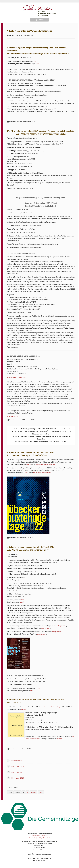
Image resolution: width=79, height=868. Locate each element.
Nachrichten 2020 (18, 761)
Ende (41, 792)
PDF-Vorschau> (12, 416)
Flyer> (28, 464)
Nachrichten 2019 (18, 766)
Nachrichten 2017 (18, 778)
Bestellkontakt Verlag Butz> (17, 377)
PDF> (23, 600)
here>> (38, 64)
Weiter (33, 792)
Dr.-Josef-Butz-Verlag (52, 707)
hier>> (36, 61)
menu (39, 20)
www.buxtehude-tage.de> (46, 464)
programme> (46, 628)
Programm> (62, 626)
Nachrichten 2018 (18, 772)
